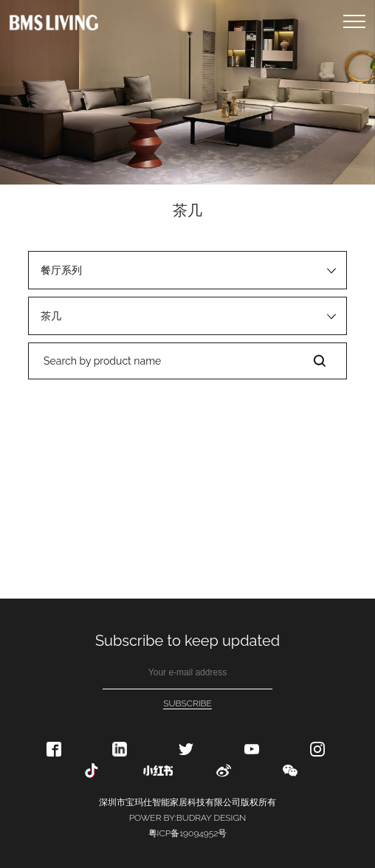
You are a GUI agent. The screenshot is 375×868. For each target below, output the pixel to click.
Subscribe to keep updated (187, 641)
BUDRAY (194, 818)
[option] (187, 92)
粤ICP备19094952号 (188, 833)
